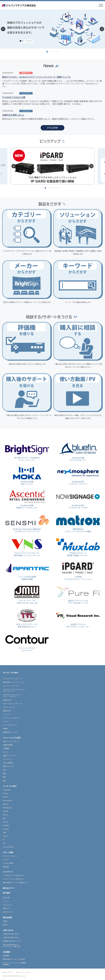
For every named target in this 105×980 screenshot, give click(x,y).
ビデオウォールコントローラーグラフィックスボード (13, 696)
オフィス (6, 752)
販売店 (5, 925)
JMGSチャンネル (8, 912)
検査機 (5, 729)
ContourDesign (8, 847)
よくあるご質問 (8, 863)
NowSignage (7, 808)
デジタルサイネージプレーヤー (13, 679)
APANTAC (6, 825)
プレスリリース (8, 905)
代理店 (5, 921)
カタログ (6, 860)
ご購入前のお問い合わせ (11, 934)
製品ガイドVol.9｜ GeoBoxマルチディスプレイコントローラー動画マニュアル (36, 77)
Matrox (5, 815)
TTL (4, 840)
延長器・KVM (7, 700)
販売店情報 (7, 918)
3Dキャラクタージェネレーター (13, 704)
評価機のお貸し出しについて (12, 941)
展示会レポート (9, 888)
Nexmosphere (8, 801)
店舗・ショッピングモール (11, 741)
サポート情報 (8, 852)
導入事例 (7, 893)
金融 (4, 773)
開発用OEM (7, 711)
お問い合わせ (8, 930)
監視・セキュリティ (9, 766)
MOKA (5, 797)
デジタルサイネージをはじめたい (13, 875)
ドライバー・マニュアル (10, 856)
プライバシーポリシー (25, 972)
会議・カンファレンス (9, 756)
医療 (4, 781)
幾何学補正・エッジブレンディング (14, 682)
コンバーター (7, 714)
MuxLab (6, 822)
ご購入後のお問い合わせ (11, 938)
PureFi (5, 836)
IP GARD (6, 829)
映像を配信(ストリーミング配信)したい (15, 883)
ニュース (6, 898)
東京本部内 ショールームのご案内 (14, 959)
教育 (4, 777)
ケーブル (6, 721)
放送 (4, 770)
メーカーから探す (10, 786)
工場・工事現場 (8, 763)
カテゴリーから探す (11, 673)
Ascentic (6, 804)
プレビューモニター (9, 707)
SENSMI (6, 811)
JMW (5, 833)
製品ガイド (6, 908)
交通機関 (6, 749)
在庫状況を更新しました (13, 115)
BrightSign (7, 790)
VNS (4, 818)
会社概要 (7, 952)
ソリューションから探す (12, 738)
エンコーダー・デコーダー (11, 686)
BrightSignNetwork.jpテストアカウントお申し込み (12, 946)
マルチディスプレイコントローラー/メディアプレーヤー (14, 690)
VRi (4, 843)
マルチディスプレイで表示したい (13, 879)
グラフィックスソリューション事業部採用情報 (14, 964)
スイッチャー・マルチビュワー (12, 718)
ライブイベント (7, 759)
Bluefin (6, 793)
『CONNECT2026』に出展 (14, 97)
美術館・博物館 (8, 745)
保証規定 (6, 867)
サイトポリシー (9, 972)
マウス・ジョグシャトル (10, 725)
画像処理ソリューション (11, 732)
